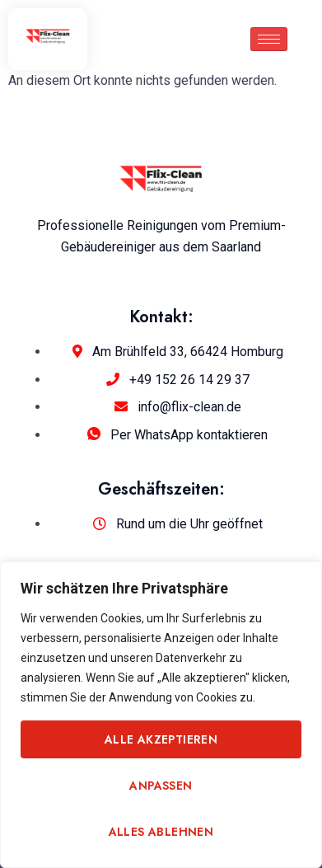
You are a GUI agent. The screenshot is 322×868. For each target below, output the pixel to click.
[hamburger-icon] (269, 39)
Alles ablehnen (161, 832)
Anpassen (161, 786)
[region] (161, 715)
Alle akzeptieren (161, 739)
